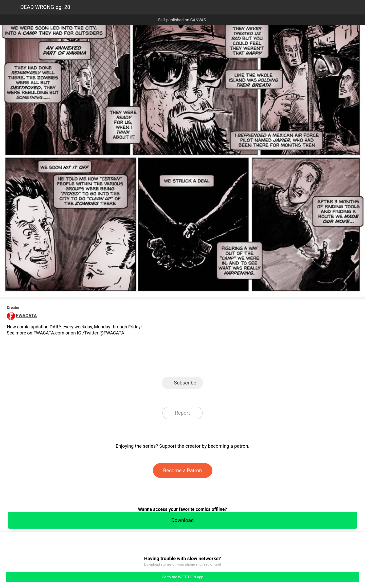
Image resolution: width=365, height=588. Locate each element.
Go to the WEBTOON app (182, 577)
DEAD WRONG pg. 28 (45, 7)
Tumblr (205, 362)
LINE (137, 362)
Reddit (228, 362)
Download (182, 520)
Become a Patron (183, 471)
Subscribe (185, 383)
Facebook (160, 362)
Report (182, 413)
